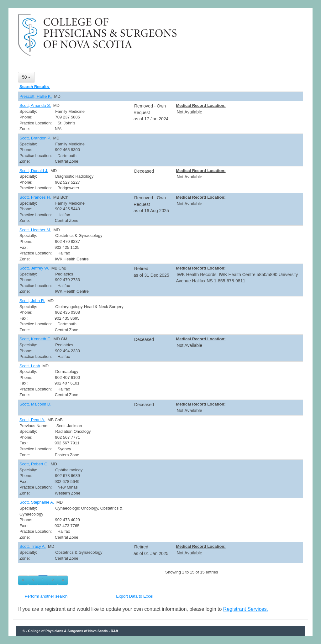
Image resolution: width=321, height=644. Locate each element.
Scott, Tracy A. (33, 546)
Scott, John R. (32, 301)
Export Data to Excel (135, 596)
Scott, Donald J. (34, 171)
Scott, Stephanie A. (37, 502)
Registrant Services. (246, 609)
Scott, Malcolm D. (35, 404)
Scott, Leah (30, 366)
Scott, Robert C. (34, 464)
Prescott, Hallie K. (36, 96)
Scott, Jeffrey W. (34, 268)
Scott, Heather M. (35, 230)
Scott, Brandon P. (35, 138)
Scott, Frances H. (35, 197)
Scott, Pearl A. (32, 420)
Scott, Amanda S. (35, 105)
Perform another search (46, 596)
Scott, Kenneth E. (35, 339)
